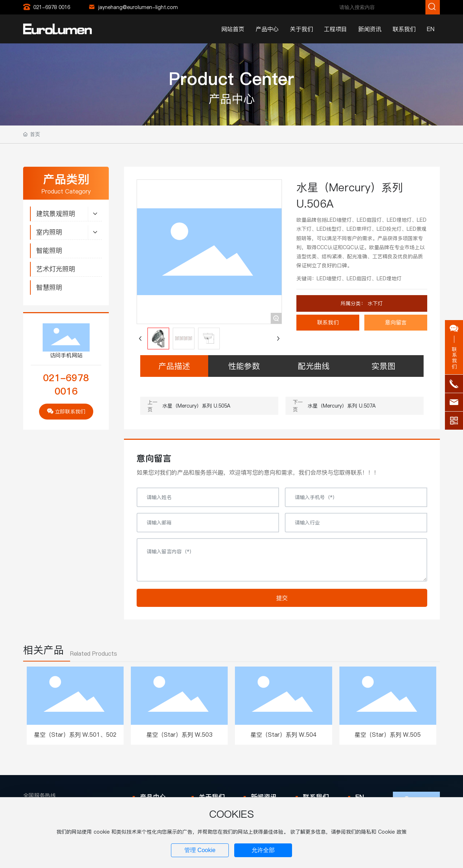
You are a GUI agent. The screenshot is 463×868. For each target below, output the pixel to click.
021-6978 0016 (52, 7)
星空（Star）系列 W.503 (179, 735)
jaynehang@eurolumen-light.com (138, 7)
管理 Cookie (200, 850)
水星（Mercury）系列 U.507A (342, 406)
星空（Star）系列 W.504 (284, 735)
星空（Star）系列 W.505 (388, 735)
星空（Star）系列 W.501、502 (75, 735)
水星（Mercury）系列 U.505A (196, 406)
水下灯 (374, 303)
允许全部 (263, 850)
